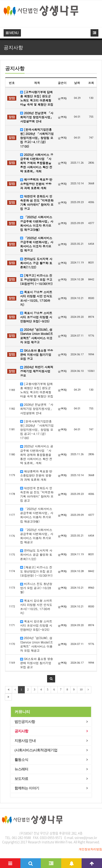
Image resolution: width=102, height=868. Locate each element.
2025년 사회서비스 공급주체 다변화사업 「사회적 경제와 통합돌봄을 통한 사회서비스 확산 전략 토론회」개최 (37, 163)
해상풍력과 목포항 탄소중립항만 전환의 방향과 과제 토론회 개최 (36, 184)
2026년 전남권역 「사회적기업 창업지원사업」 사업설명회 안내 (37, 117)
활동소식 (21, 760)
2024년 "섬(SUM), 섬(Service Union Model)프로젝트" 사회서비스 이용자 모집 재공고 (37, 336)
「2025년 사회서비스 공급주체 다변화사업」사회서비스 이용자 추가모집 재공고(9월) (37, 223)
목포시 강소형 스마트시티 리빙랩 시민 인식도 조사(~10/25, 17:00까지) (36, 298)
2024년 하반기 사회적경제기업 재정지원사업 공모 (37, 371)
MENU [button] (12, 33)
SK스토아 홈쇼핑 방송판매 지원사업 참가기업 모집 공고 (37, 354)
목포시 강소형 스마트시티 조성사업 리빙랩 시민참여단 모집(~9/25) (36, 317)
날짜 (77, 83)
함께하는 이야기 (27, 788)
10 (81, 689)
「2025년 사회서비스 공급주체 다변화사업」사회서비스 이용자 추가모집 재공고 (37, 244)
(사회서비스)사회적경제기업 (36, 750)
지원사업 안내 (25, 741)
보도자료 (21, 779)
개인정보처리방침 (90, 849)
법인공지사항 (25, 722)
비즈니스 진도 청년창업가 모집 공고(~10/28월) (36, 588)
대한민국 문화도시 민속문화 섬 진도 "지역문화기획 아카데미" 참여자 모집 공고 (37, 202)
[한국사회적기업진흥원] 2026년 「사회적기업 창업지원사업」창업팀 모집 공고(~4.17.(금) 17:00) (37, 138)
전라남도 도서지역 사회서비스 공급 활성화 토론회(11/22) (36, 263)
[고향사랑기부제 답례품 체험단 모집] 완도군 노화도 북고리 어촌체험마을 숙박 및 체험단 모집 (37, 98)
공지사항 (21, 731)
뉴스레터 (21, 769)
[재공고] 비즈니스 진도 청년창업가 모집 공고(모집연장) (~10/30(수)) (36, 279)
